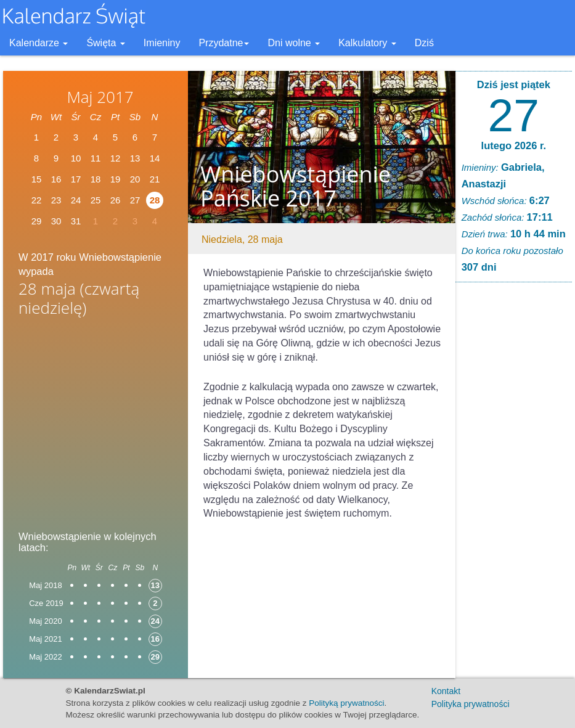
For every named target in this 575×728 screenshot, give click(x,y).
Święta (105, 43)
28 (155, 200)
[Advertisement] (96, 420)
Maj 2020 (45, 621)
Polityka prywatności (471, 704)
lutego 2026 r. (514, 145)
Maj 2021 (45, 639)
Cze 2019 (46, 603)
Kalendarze (39, 43)
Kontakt (446, 691)
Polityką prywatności (346, 703)
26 (116, 200)
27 (514, 115)
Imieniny (162, 43)
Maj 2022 (45, 657)
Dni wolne (294, 43)
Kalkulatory (367, 43)
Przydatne (224, 43)
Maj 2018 (45, 585)
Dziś (424, 43)
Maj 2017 (100, 97)
